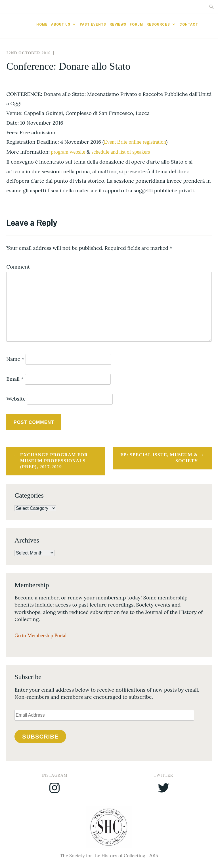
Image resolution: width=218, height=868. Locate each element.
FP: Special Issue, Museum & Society (159, 458)
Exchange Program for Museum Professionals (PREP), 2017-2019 (54, 461)
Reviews (118, 24)
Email (15, 379)
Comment (18, 267)
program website (68, 152)
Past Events (93, 24)
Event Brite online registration (135, 142)
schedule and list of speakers (121, 152)
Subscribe (40, 737)
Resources (158, 24)
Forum (136, 24)
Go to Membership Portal (40, 636)
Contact (189, 24)
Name (15, 359)
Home (42, 24)
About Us (61, 24)
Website (16, 399)
